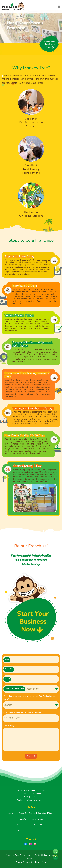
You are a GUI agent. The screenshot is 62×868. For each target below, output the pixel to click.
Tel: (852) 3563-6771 (31, 797)
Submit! (31, 756)
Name (7, 659)
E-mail (7, 679)
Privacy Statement (24, 862)
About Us (23, 813)
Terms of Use (41, 862)
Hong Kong (33, 825)
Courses (32, 813)
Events (40, 819)
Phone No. (9, 669)
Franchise (33, 831)
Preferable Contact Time (14, 688)
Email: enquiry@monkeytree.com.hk (31, 800)
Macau (43, 825)
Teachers (52, 813)
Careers (42, 831)
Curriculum (42, 813)
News (33, 819)
